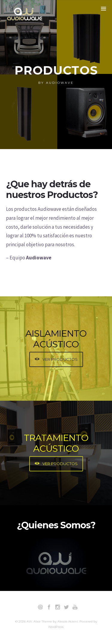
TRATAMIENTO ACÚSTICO (56, 443)
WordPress (56, 627)
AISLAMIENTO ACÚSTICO (56, 339)
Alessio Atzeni (68, 621)
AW (29, 621)
